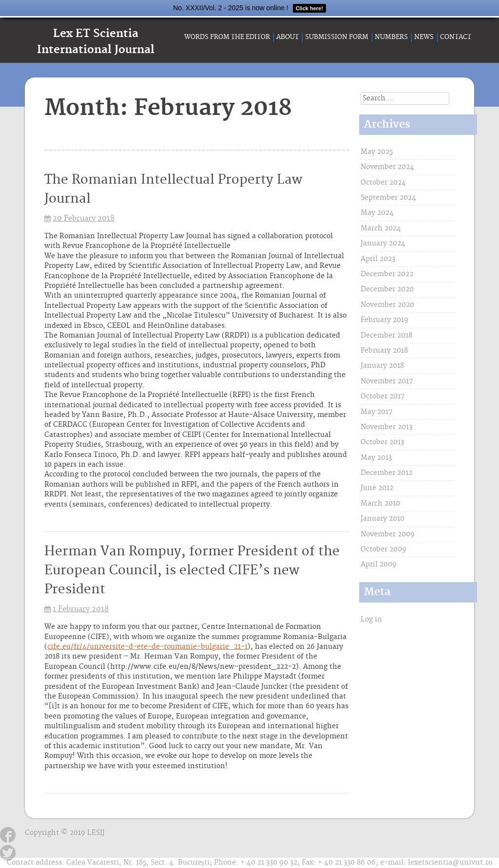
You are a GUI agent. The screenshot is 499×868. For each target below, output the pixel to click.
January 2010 (383, 519)
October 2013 (382, 442)
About (288, 37)
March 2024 (381, 228)
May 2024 (377, 213)
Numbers (391, 37)
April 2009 (379, 565)
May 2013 (376, 458)
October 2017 (383, 396)
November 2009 (388, 534)
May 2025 (377, 152)
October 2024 (383, 183)
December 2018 (386, 336)
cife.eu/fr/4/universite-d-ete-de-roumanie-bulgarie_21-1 (147, 647)
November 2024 (387, 167)
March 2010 (380, 504)
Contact (456, 37)
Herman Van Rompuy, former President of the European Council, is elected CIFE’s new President (192, 571)
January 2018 (382, 366)
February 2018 (384, 351)
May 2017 (376, 412)
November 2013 (386, 427)
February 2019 (384, 320)
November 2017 (387, 381)
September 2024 (388, 198)
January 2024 (383, 244)
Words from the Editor (227, 37)
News (424, 37)
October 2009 (384, 549)
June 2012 (377, 488)
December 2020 (387, 289)
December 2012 (386, 473)
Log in (371, 620)
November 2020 (387, 305)
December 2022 (387, 274)
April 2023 (378, 259)
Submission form (337, 37)
